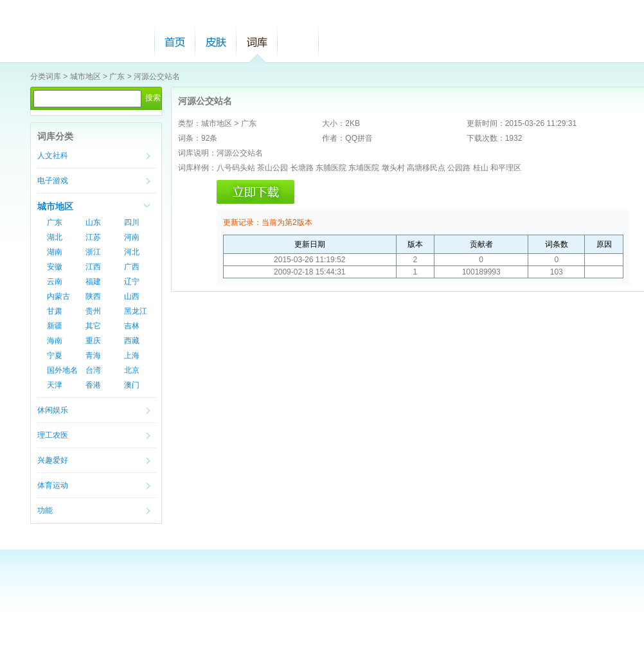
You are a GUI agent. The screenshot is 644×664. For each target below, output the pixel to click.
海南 (55, 341)
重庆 (93, 341)
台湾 (93, 370)
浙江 (93, 252)
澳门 (132, 385)
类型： (190, 123)
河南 (132, 237)
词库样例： (197, 168)
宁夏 (55, 355)
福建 (93, 282)
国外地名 (62, 370)
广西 (132, 267)
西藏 (132, 341)
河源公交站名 (157, 76)
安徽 (55, 267)
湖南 (55, 252)
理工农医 (53, 435)
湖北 (55, 237)
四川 (132, 222)
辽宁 (132, 282)
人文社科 (53, 156)
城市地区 (85, 76)
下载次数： (486, 138)
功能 (45, 510)
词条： (190, 138)
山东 (93, 222)
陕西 (93, 296)
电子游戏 (53, 181)
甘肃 (55, 311)
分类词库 (46, 76)
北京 (132, 370)
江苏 (93, 237)
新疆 (55, 326)
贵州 (93, 311)
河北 (132, 252)
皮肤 (216, 42)
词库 (257, 42)
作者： (334, 138)
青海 (93, 355)
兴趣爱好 (53, 460)
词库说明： (197, 153)
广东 (117, 76)
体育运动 (53, 485)
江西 (93, 267)
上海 (132, 355)
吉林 (132, 326)
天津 (55, 385)
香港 (93, 385)
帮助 (298, 42)
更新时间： (486, 123)
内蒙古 (58, 296)
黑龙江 (136, 311)
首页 (175, 42)
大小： (334, 123)
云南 (55, 282)
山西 (132, 296)
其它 (93, 326)
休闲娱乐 (53, 410)
